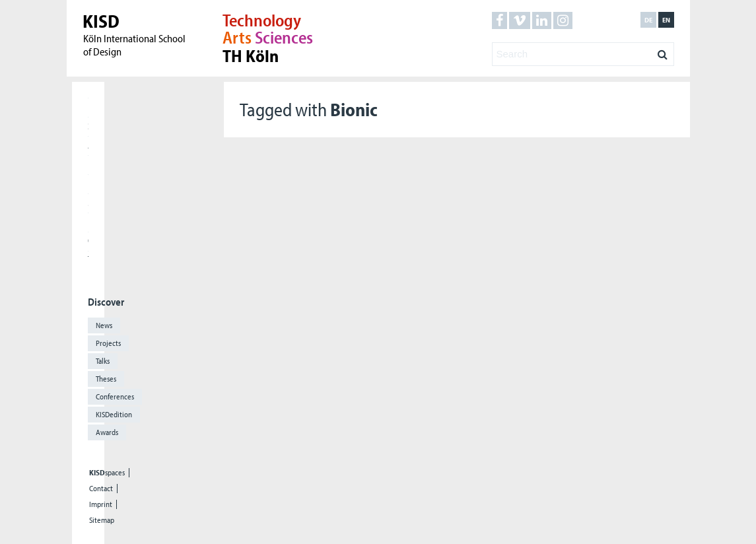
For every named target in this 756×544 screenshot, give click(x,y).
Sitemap (102, 520)
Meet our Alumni (88, 202)
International (88, 183)
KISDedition (114, 414)
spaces (107, 473)
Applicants (88, 145)
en (666, 20)
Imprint (101, 504)
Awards (107, 432)
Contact (101, 489)
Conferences (115, 396)
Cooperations (88, 240)
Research (88, 164)
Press (88, 221)
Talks (103, 361)
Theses (106, 379)
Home (88, 106)
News (104, 325)
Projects (108, 343)
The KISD (88, 259)
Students (88, 125)
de (648, 20)
